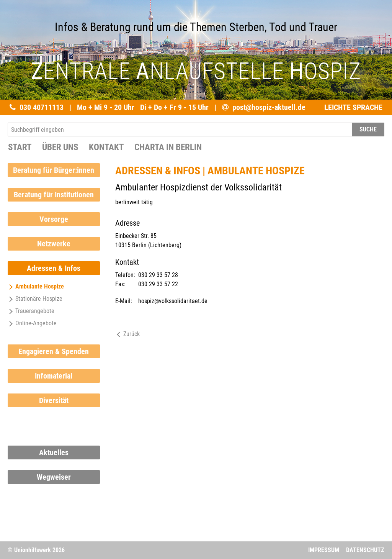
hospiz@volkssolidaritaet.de (173, 301)
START (20, 147)
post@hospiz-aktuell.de (269, 107)
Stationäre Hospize (35, 299)
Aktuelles (54, 452)
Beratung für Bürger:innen (54, 170)
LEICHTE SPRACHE (353, 107)
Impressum (324, 550)
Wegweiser (54, 477)
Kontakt (106, 147)
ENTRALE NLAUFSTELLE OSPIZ (196, 71)
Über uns (60, 147)
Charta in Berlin (168, 147)
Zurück (128, 334)
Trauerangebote (31, 311)
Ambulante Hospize (36, 286)
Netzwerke (54, 244)
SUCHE (368, 129)
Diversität (54, 400)
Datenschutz (365, 550)
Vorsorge (54, 219)
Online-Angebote (32, 323)
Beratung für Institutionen (54, 195)
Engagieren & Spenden (54, 351)
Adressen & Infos (54, 268)
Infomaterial (54, 376)
